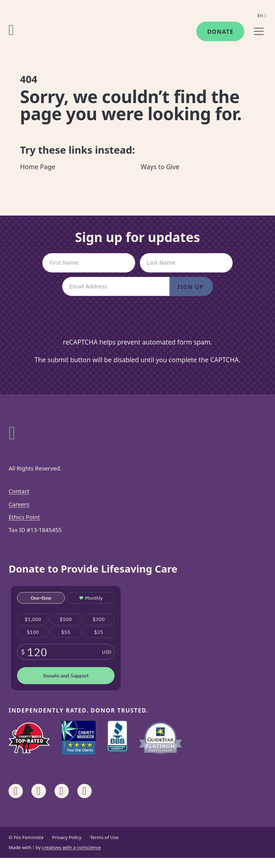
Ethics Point (24, 517)
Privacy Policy (67, 837)
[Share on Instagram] (39, 791)
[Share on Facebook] (16, 791)
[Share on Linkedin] (62, 791)
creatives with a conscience (72, 847)
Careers (19, 504)
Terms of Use (104, 837)
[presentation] (138, 322)
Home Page (38, 167)
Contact (19, 491)
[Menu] (259, 31)
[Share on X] (85, 791)
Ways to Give (160, 167)
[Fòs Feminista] (11, 30)
